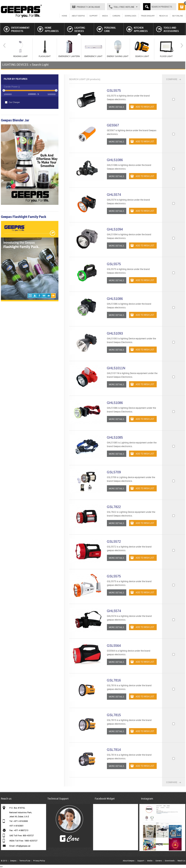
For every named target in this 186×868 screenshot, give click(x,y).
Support (141, 861)
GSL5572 (114, 542)
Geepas (13, 861)
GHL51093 (115, 333)
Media (150, 861)
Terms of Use (25, 861)
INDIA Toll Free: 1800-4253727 (23, 841)
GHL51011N (116, 368)
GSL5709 (114, 472)
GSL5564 (114, 646)
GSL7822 (114, 507)
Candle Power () (12, 87)
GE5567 (113, 125)
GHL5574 (114, 195)
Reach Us (181, 861)
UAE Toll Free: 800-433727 (22, 835)
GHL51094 (115, 229)
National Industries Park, (21, 812)
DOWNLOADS (131, 16)
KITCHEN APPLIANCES (137, 29)
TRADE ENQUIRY (148, 16)
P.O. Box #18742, (17, 808)
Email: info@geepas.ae (20, 846)
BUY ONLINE (178, 16)
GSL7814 (114, 750)
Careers (159, 861)
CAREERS (116, 16)
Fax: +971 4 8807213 (19, 830)
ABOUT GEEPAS (78, 16)
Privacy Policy (39, 861)
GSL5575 (114, 91)
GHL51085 (115, 438)
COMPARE (172, 79)
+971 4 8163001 (16, 826)
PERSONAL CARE (106, 29)
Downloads (170, 861)
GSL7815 (114, 715)
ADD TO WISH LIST (142, 107)
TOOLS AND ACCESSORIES (167, 29)
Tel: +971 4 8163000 (19, 821)
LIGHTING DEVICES (76, 29)
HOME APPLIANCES (48, 29)
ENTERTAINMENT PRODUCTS (17, 29)
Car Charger (13, 102)
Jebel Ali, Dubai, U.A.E (19, 816)
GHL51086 (115, 160)
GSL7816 (114, 680)
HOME (64, 16)
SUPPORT (93, 16)
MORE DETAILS (116, 107)
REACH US (164, 16)
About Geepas (129, 861)
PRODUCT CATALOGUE (88, 7)
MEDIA (105, 16)
